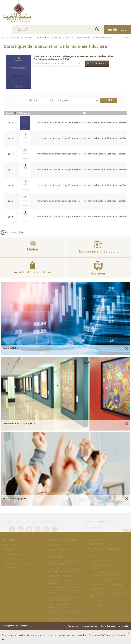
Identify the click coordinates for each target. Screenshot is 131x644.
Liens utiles (124, 626)
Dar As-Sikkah (11, 348)
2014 (10, 123)
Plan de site (73, 626)
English (112, 29)
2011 (10, 170)
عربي (124, 29)
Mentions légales (89, 626)
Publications (52, 38)
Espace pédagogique (15, 499)
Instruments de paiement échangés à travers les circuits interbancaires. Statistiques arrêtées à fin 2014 (74, 58)
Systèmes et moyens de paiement (28, 38)
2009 (10, 201)
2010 (10, 185)
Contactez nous (108, 626)
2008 (10, 217)
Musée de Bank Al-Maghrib (19, 424)
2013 (10, 138)
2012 (10, 154)
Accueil (5, 38)
